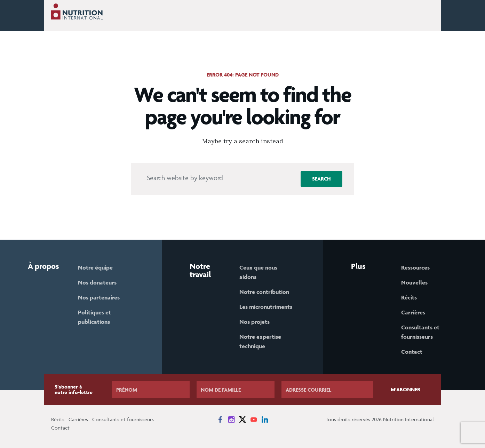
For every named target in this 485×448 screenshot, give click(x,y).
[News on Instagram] (231, 419)
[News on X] (242, 419)
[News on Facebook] (220, 419)
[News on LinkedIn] (265, 419)
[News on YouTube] (254, 419)
